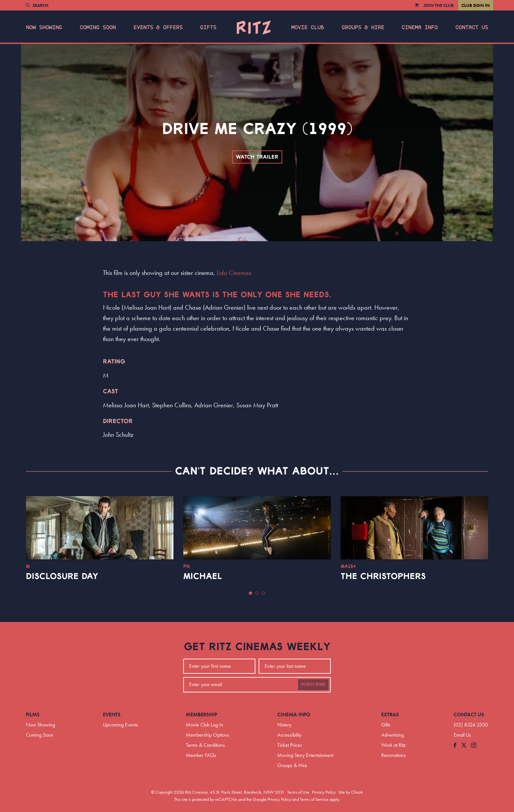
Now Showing (44, 28)
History (284, 725)
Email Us (462, 735)
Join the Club (439, 5)
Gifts (208, 28)
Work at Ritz (393, 745)
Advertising (393, 735)
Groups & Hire (363, 28)
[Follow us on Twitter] (464, 746)
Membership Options (208, 735)
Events (112, 715)
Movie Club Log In (205, 725)
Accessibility (289, 735)
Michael (203, 576)
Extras (390, 715)
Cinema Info (420, 28)
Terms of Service (314, 799)
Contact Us (472, 28)
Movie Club (307, 28)
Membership (202, 715)
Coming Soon (98, 28)
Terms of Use (298, 792)
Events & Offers (158, 28)
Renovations (394, 755)
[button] (250, 593)
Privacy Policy (324, 792)
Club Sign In (476, 5)
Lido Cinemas (234, 273)
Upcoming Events (120, 725)
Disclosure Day (62, 576)
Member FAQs (201, 755)
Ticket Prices (290, 745)
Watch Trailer (257, 157)
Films (33, 715)
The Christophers (383, 576)
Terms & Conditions (205, 745)
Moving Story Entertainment (305, 755)
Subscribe (313, 685)
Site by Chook (351, 792)
